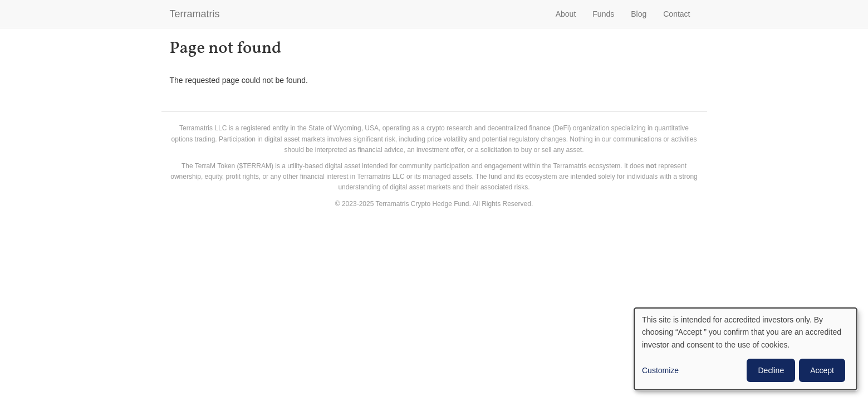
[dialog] (746, 349)
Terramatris (195, 14)
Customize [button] (660, 370)
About (566, 14)
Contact (676, 14)
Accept (822, 370)
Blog (639, 14)
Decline (771, 370)
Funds (603, 14)
